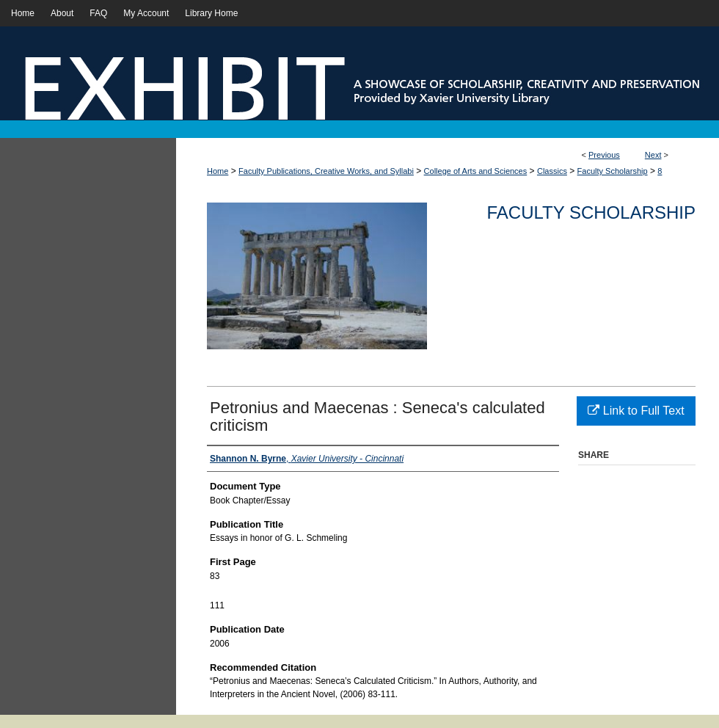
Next (653, 155)
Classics (552, 171)
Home (218, 171)
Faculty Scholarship (613, 171)
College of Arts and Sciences (476, 171)
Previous (604, 155)
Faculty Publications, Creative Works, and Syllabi (326, 171)
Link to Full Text (636, 411)
